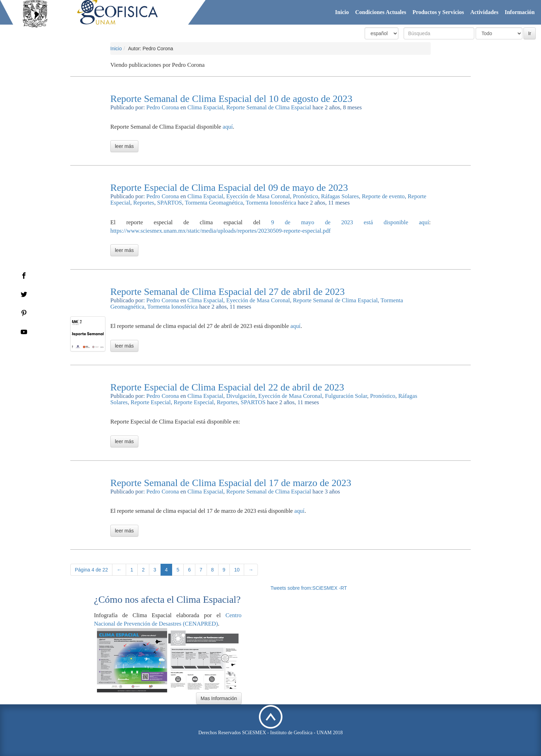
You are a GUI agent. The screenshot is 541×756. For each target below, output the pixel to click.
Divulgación (241, 396)
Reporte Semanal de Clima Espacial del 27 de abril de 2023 (227, 292)
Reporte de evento (383, 196)
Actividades (484, 12)
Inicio (342, 12)
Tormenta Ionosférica (271, 203)
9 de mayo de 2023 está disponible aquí (350, 222)
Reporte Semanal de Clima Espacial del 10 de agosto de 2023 (231, 99)
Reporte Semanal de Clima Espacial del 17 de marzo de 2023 (231, 483)
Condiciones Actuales (381, 12)
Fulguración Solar (346, 396)
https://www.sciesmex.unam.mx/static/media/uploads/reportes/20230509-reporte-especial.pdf (220, 231)
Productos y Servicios (438, 12)
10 (237, 570)
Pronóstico (306, 196)
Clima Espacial (206, 107)
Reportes (144, 203)
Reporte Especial (151, 402)
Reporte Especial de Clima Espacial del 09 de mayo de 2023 (229, 188)
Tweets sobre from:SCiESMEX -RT (309, 588)
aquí (228, 127)
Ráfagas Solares (340, 196)
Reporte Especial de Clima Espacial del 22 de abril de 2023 (227, 387)
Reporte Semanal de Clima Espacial (269, 107)
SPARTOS (170, 203)
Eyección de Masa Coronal (258, 196)
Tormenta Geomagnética (214, 203)
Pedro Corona (163, 107)
